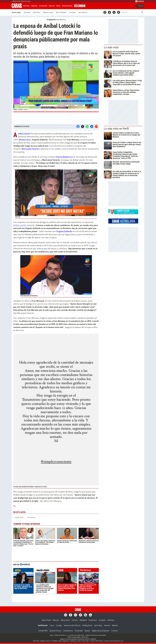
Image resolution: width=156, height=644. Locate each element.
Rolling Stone (87, 625)
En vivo (140, 6)
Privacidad (79, 631)
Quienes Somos (55, 631)
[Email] (96, 127)
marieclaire (45, 570)
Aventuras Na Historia (72, 625)
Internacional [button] (67, 6)
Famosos (34, 6)
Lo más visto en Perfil (116, 129)
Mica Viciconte (83, 12)
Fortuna (75, 620)
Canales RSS (43, 631)
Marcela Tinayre (48, 12)
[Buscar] (131, 12)
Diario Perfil (46, 620)
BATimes (111, 620)
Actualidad (43, 6)
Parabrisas (93, 620)
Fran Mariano (31, 517)
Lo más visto (111, 47)
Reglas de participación (101, 631)
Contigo (59, 625)
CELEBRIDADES (51, 20)
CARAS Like (80, 6)
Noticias (26, 6)
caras (67, 570)
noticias (23, 570)
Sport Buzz (98, 625)
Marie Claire (65, 620)
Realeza (52, 6)
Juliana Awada (16, 12)
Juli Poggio (72, 12)
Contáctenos (68, 631)
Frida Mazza (37, 12)
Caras (52, 625)
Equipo (87, 631)
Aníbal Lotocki (20, 225)
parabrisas (89, 570)
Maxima (115, 625)
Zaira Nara (27, 12)
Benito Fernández (61, 12)
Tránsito (114, 631)
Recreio (107, 625)
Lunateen (102, 620)
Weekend (83, 620)
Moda (58, 6)
